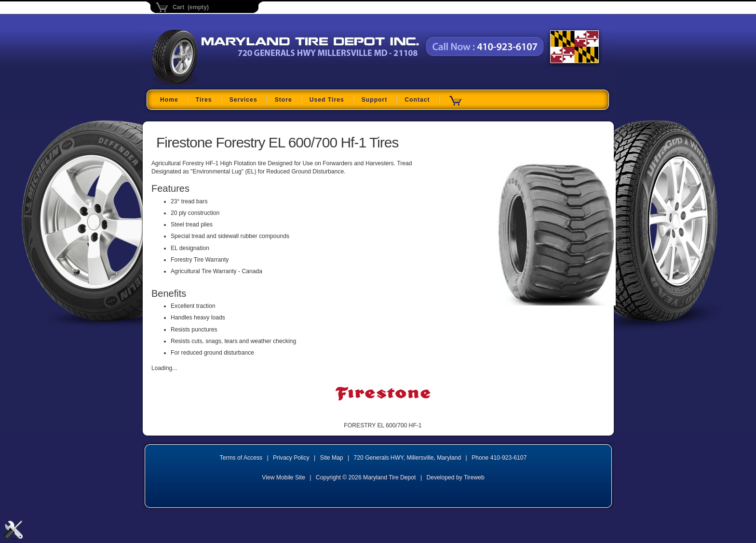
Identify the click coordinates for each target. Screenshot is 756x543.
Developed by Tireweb (455, 477)
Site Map (332, 458)
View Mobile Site (283, 477)
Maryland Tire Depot (212, 84)
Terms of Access (241, 458)
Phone (499, 458)
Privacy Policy (291, 458)
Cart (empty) (191, 7)
